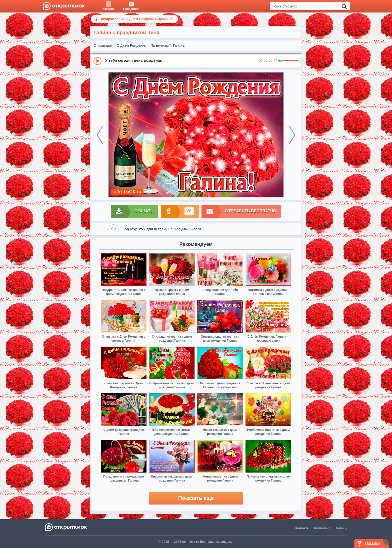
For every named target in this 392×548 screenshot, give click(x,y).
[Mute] (280, 61)
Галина (179, 45)
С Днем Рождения (131, 45)
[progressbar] (290, 61)
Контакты (302, 528)
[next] (292, 135)
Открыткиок (103, 45)
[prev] (100, 135)
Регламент (322, 528)
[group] (196, 61)
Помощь (341, 528)
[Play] (97, 61)
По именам (159, 45)
